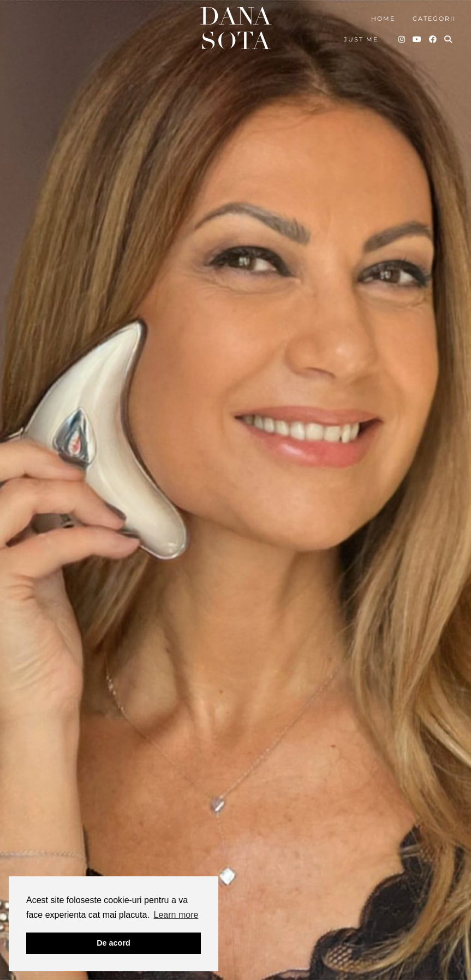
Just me (361, 39)
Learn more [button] (176, 915)
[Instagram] (402, 39)
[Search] (449, 39)
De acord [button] (114, 943)
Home (383, 19)
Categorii (434, 19)
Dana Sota (235, 29)
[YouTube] (418, 39)
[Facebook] (433, 39)
